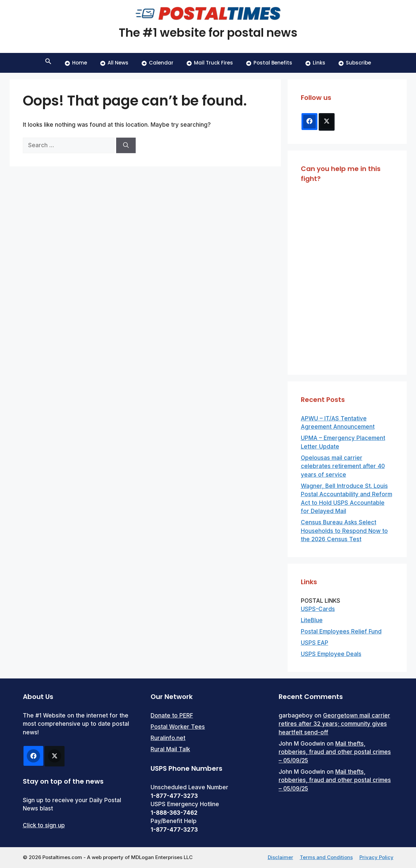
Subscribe (355, 63)
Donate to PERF (172, 716)
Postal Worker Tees (178, 727)
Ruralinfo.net (168, 738)
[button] (48, 63)
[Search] (126, 146)
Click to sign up (44, 825)
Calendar (158, 63)
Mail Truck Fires (210, 63)
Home (76, 63)
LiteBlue (312, 620)
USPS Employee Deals (331, 654)
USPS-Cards (318, 609)
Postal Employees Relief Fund (341, 631)
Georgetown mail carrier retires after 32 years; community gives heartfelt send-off (334, 724)
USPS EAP (315, 643)
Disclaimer (280, 857)
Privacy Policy (376, 857)
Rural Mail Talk (170, 749)
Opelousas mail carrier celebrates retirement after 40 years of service (343, 466)
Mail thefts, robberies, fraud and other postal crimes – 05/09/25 (335, 752)
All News (114, 63)
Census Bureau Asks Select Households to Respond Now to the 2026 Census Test (344, 531)
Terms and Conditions (326, 857)
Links (315, 63)
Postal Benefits (269, 63)
